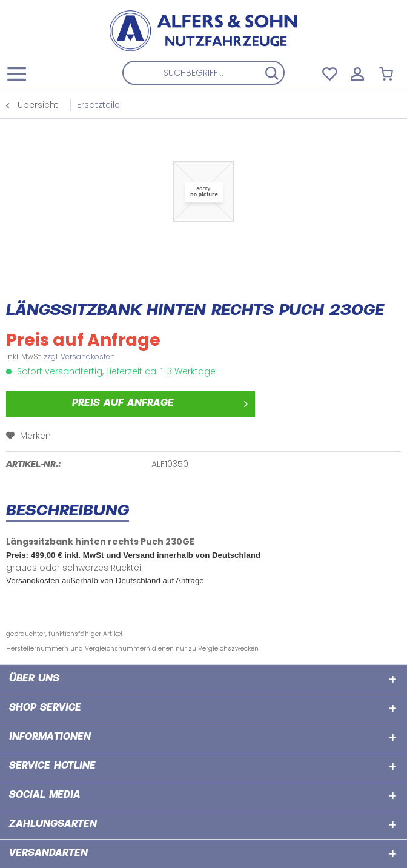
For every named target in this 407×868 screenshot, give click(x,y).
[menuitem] (16, 73)
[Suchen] (272, 73)
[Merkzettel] (328, 73)
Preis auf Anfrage (160, 402)
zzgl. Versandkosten (79, 356)
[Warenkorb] (388, 73)
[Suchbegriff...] (204, 73)
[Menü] (20, 73)
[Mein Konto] (358, 73)
